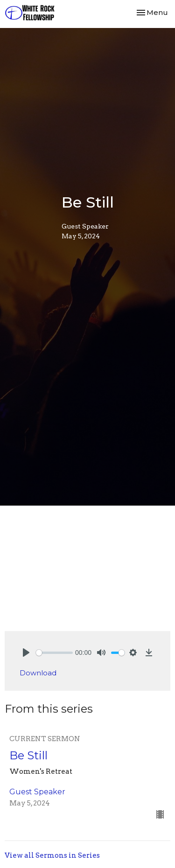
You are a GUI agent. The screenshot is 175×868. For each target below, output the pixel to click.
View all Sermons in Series (52, 855)
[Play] (26, 653)
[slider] (54, 653)
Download (38, 673)
